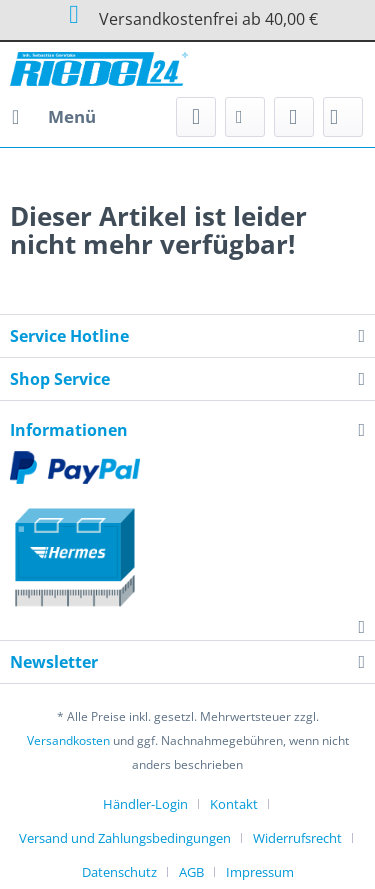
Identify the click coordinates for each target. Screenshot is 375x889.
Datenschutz (119, 872)
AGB (191, 872)
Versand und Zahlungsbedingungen (125, 838)
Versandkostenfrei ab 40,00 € (187, 15)
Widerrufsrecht (297, 838)
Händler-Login (145, 804)
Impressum (260, 872)
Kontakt (234, 804)
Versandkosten (68, 740)
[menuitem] (53, 117)
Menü (54, 114)
